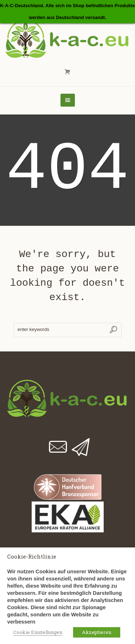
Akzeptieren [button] (97, 632)
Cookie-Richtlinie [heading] (32, 556)
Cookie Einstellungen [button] (38, 632)
